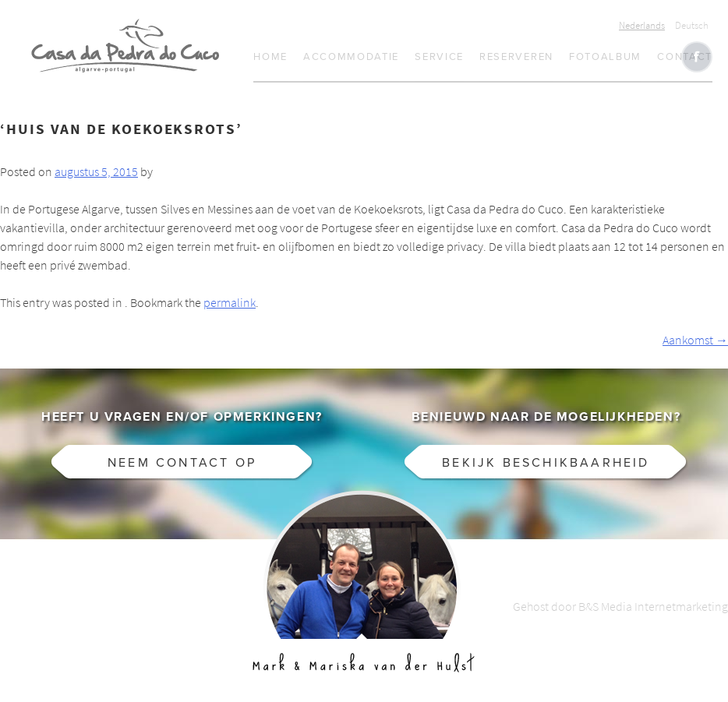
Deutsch (692, 25)
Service (439, 57)
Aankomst (695, 340)
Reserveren (516, 57)
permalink (230, 303)
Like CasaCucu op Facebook (697, 57)
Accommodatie (351, 57)
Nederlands (642, 25)
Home (270, 57)
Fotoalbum (605, 57)
